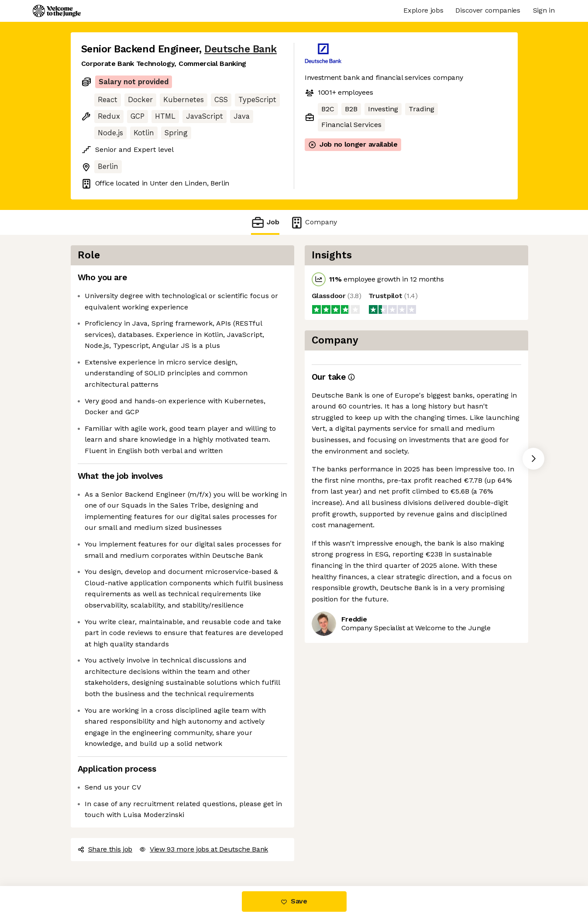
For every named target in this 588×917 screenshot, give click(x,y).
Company (313, 222)
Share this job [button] (105, 849)
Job (265, 222)
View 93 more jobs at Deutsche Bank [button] (204, 849)
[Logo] (57, 11)
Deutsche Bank (241, 49)
